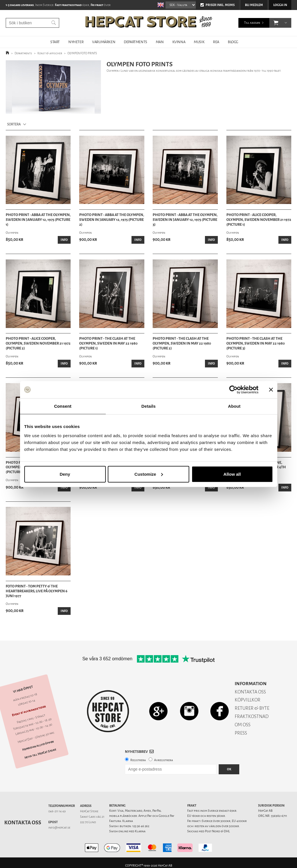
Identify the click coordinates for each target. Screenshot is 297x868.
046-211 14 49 (57, 811)
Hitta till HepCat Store (40, 753)
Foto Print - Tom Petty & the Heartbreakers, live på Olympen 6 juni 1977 (37, 591)
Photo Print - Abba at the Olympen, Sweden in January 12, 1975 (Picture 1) (38, 220)
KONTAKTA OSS (250, 692)
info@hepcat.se (59, 828)
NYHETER (76, 42)
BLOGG (233, 42)
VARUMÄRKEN (104, 42)
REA (216, 42)
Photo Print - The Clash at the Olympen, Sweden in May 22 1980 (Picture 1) (108, 343)
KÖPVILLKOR (248, 700)
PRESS (241, 733)
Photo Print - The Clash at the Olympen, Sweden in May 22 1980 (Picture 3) (256, 343)
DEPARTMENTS (135, 42)
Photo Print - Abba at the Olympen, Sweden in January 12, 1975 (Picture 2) (112, 220)
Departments (23, 53)
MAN (160, 42)
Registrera (138, 760)
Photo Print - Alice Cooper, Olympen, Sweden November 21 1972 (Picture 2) (38, 343)
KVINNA (179, 42)
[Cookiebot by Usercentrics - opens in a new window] (233, 390)
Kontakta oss (23, 823)
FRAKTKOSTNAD (252, 716)
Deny (65, 474)
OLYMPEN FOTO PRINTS (82, 53)
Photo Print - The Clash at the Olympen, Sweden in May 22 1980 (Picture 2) (182, 343)
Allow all (232, 474)
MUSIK (199, 42)
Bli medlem (254, 5)
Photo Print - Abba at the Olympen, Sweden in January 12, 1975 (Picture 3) (185, 220)
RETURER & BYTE (252, 708)
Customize (149, 474)
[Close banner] (271, 390)
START (55, 42)
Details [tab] (149, 406)
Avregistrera (164, 760)
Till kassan (252, 23)
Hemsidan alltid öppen (38, 745)
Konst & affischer (50, 53)
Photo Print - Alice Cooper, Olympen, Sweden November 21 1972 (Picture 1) (259, 220)
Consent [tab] (63, 406)
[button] (276, 23)
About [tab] (234, 406)
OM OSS (243, 725)
